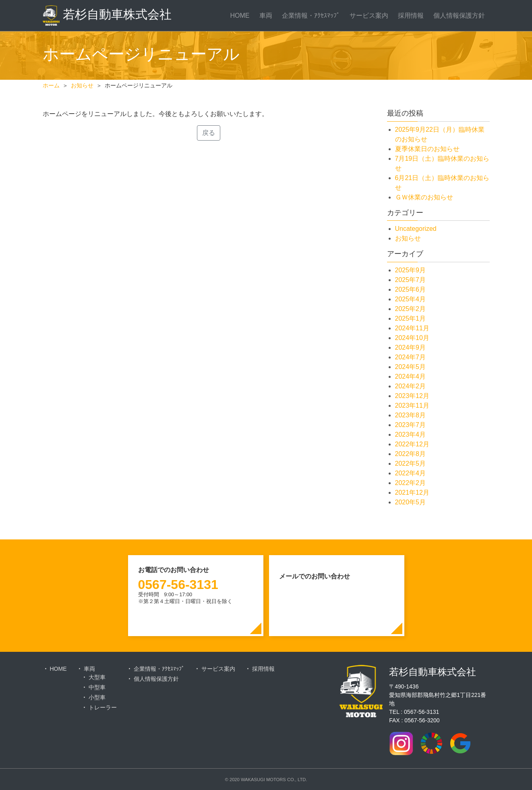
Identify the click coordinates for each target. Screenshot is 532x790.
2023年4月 (411, 434)
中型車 (97, 687)
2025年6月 (411, 289)
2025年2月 (411, 309)
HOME (240, 16)
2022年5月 (411, 463)
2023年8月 (411, 415)
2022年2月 (411, 483)
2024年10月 (412, 338)
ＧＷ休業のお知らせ (424, 197)
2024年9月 (411, 347)
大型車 (97, 677)
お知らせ (408, 238)
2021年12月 (412, 492)
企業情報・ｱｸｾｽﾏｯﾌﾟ (311, 16)
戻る (209, 133)
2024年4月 (411, 376)
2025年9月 (411, 270)
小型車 (97, 697)
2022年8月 (411, 454)
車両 (266, 16)
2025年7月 (411, 280)
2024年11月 (412, 328)
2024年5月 (411, 367)
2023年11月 (412, 405)
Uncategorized (416, 229)
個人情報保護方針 (459, 16)
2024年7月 (411, 357)
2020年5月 (411, 502)
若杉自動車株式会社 (107, 16)
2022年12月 (412, 444)
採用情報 (411, 16)
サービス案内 (369, 16)
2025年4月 (411, 299)
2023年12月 (412, 396)
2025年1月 (411, 318)
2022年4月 (411, 473)
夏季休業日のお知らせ (427, 149)
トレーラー (103, 707)
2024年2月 (411, 386)
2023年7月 (411, 425)
